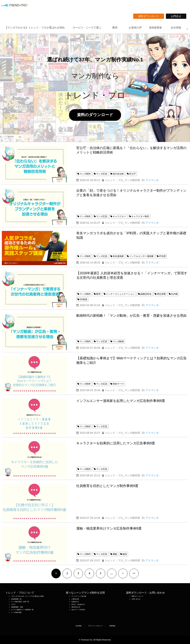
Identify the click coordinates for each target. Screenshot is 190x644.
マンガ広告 (102, 174)
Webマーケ (118, 384)
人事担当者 (75, 599)
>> (134, 573)
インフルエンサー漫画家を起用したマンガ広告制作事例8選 (121, 401)
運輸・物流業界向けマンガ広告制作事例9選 (109, 528)
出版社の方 (75, 602)
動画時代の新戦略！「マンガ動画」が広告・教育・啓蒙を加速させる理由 (131, 316)
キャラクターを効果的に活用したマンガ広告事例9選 (116, 443)
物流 (125, 554)
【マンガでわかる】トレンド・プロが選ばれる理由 (35, 28)
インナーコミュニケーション (120, 294)
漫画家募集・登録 (17, 607)
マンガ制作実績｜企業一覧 (20, 602)
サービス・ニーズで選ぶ (87, 28)
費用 (115, 28)
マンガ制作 (85, 174)
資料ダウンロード (150, 16)
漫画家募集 (155, 28)
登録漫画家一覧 (16, 599)
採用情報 (112, 626)
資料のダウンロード (97, 115)
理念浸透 (161, 294)
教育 (98, 294)
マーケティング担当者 (79, 596)
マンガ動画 (118, 341)
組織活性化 (146, 294)
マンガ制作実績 (16, 612)
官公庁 (132, 174)
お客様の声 (135, 28)
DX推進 (83, 299)
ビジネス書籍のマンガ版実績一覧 (22, 610)
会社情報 (176, 28)
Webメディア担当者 (78, 610)
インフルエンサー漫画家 (141, 256)
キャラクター (119, 216)
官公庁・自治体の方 (78, 604)
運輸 (115, 554)
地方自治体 (118, 174)
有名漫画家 (118, 256)
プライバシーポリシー (95, 626)
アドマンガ (152, 180)
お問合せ (177, 16)
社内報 (174, 294)
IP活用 (162, 256)
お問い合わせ (136, 599)
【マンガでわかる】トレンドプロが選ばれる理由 (27, 596)
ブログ (13, 604)
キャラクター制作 (140, 216)
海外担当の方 (76, 607)
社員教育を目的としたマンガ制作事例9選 (107, 486)
